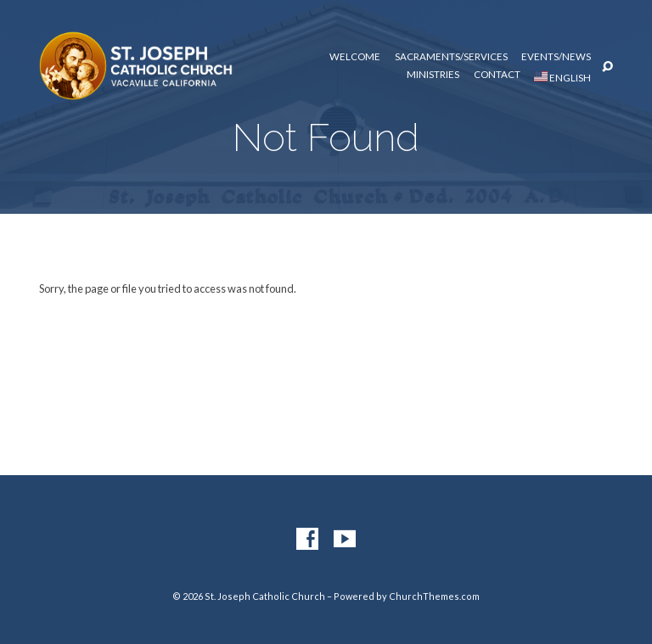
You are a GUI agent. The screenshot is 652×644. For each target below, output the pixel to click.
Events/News (556, 57)
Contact (497, 75)
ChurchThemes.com (434, 596)
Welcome (355, 57)
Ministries (433, 75)
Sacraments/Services (451, 57)
